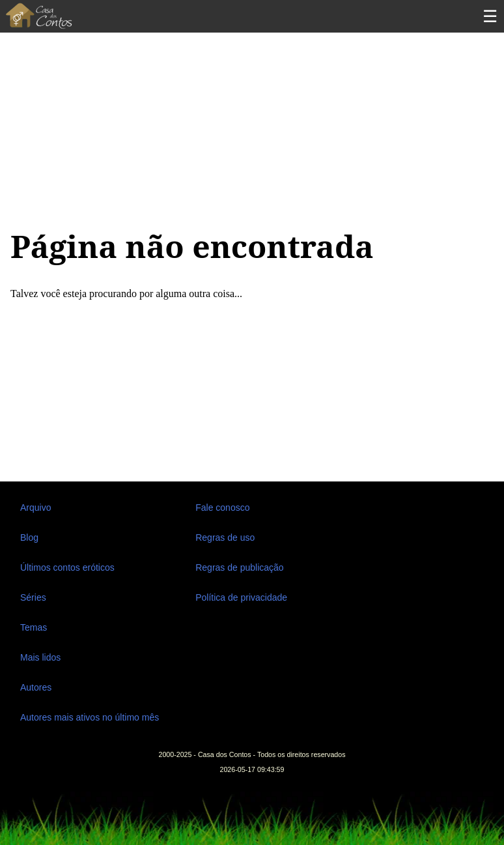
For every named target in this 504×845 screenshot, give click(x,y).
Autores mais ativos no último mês (90, 717)
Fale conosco (222, 508)
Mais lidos (40, 657)
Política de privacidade (241, 597)
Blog (29, 537)
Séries (33, 597)
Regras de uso (225, 537)
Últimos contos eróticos (67, 567)
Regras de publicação (239, 567)
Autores (36, 687)
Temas (34, 627)
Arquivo (35, 508)
